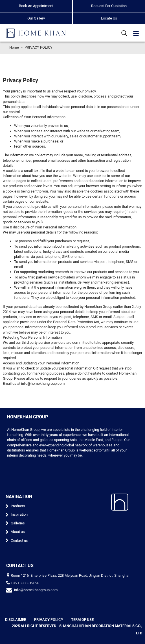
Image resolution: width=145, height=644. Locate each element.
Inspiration (19, 514)
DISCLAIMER (16, 620)
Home (14, 47)
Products (18, 506)
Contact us (19, 540)
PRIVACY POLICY (39, 47)
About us (18, 532)
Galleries (18, 523)
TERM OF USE (82, 620)
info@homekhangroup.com (36, 590)
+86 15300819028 (25, 583)
